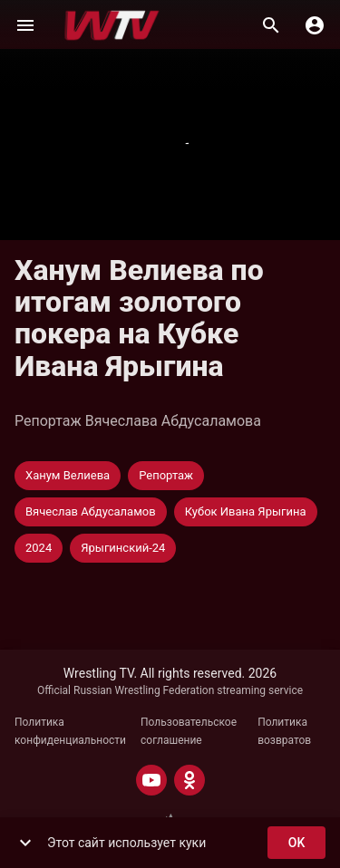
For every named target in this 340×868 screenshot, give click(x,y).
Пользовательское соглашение (189, 731)
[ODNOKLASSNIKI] (189, 780)
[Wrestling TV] (112, 25)
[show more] (25, 843)
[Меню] (25, 25)
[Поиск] (271, 25)
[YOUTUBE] (151, 780)
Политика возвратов (284, 731)
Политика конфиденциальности (70, 731)
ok (296, 843)
